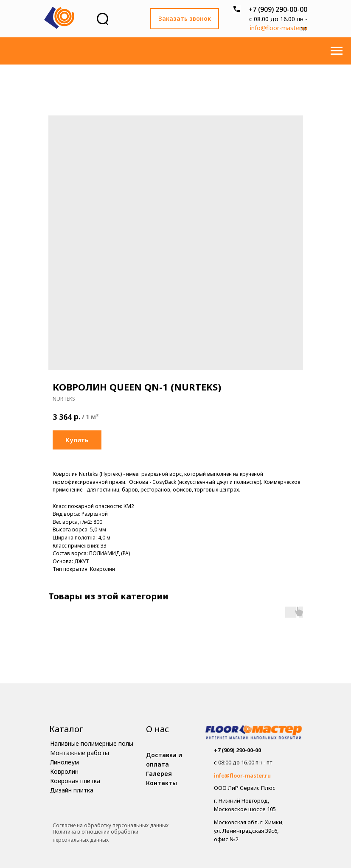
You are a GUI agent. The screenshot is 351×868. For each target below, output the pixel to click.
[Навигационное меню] (337, 51)
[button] (185, 19)
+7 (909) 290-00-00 (278, 9)
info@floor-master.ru (279, 28)
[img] (254, 733)
